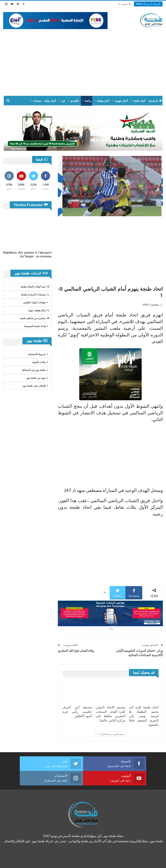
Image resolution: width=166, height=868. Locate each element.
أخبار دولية (50, 101)
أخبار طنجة (139, 101)
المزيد (24, 101)
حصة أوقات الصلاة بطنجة (35, 287)
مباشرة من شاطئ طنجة (35, 318)
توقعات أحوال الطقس (34, 303)
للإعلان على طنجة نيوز (34, 386)
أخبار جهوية (121, 101)
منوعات (37, 101)
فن (63, 101)
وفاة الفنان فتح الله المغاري (76, 651)
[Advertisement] (83, 60)
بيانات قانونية (39, 362)
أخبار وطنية (103, 101)
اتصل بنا (125, 4)
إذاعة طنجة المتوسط (35, 326)
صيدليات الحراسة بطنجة (35, 295)
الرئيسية (155, 101)
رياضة (88, 101)
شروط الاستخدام (37, 354)
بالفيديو (75, 101)
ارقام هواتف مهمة (39, 310)
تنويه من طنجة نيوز (36, 378)
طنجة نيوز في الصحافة (34, 370)
